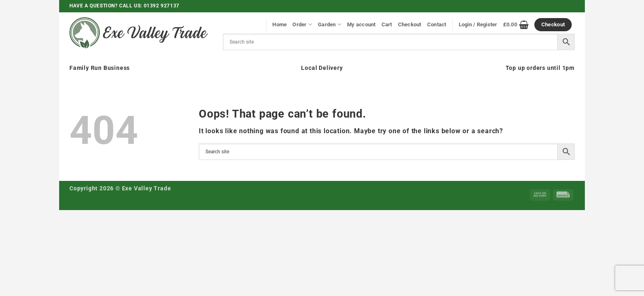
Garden (330, 24)
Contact (437, 24)
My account (361, 24)
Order (302, 24)
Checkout (410, 24)
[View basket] (516, 25)
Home (279, 24)
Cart (387, 24)
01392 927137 (162, 6)
